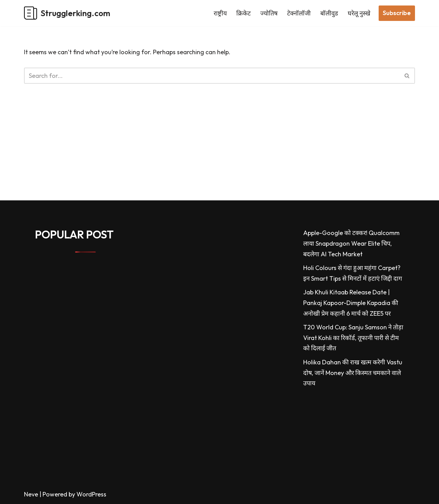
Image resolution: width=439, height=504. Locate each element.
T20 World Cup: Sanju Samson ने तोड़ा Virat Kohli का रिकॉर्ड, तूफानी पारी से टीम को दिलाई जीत (353, 338)
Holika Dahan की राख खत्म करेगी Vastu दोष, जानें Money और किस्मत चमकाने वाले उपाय (353, 373)
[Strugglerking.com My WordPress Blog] (67, 13)
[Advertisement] (206, 152)
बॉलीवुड (329, 13)
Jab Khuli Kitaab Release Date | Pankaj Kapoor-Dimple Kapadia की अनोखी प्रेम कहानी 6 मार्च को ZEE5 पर (351, 303)
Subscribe (397, 13)
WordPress (91, 494)
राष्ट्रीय (220, 13)
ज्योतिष (269, 13)
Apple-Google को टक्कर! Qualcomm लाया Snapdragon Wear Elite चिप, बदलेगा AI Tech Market (351, 243)
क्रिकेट (244, 13)
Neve (31, 494)
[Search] (212, 76)
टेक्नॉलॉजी (299, 13)
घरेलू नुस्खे (359, 13)
